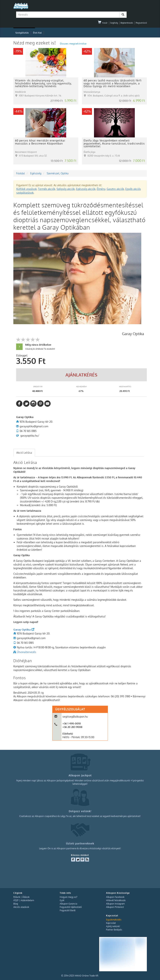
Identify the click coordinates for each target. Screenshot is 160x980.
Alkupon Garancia (68, 904)
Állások (26, 897)
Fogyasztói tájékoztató (71, 907)
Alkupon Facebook (115, 897)
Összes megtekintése (73, 44)
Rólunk (17, 897)
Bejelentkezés (127, 23)
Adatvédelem (27, 900)
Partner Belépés (114, 930)
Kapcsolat (111, 923)
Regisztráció (141, 23)
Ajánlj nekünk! (113, 926)
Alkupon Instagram (115, 904)
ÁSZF (16, 900)
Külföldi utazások (27, 189)
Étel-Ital (37, 33)
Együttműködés (114, 920)
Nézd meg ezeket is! (35, 43)
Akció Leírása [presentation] (24, 453)
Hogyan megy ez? (69, 897)
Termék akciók (47, 189)
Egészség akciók (86, 189)
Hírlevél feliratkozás (116, 900)
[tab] (24, 453)
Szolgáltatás (22, 33)
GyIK (62, 900)
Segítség (114, 23)
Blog (16, 904)
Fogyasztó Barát (68, 910)
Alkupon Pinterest (115, 907)
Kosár (103, 23)
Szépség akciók (66, 189)
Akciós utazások (21, 907)
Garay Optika (24, 630)
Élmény (101, 189)
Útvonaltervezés (27, 652)
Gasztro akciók (115, 189)
